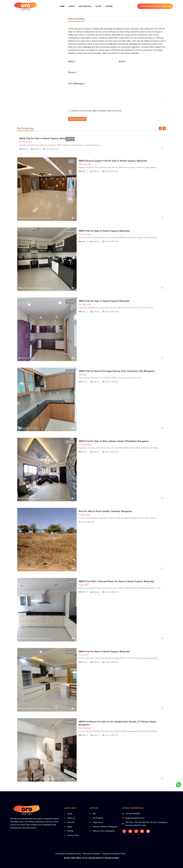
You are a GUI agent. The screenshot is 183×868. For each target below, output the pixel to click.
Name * (72, 61)
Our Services (85, 6)
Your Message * (77, 83)
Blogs (98, 6)
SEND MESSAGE (77, 119)
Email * (123, 61)
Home (62, 6)
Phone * (72, 72)
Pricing (109, 6)
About (72, 6)
